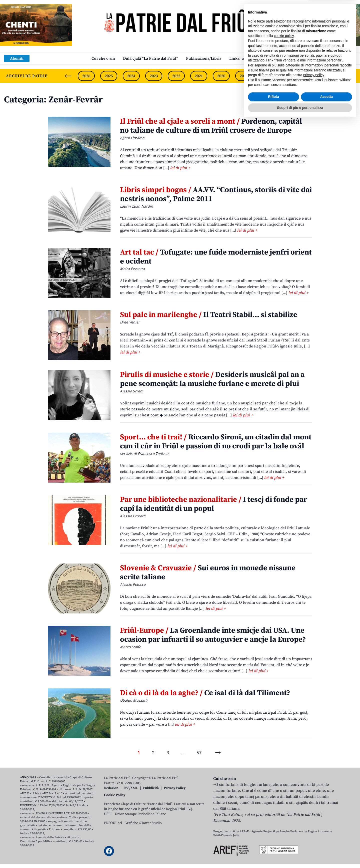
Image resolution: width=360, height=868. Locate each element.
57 (199, 753)
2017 (289, 76)
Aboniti (17, 58)
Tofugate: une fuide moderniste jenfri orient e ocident (216, 257)
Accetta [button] (327, 844)
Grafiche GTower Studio (143, 823)
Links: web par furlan (249, 58)
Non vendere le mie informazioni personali (308, 807)
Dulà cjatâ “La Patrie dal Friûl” (150, 58)
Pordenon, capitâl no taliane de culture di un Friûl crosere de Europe (211, 126)
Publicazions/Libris (204, 58)
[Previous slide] (68, 76)
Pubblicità (151, 788)
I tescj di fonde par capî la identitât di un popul (213, 504)
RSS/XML (131, 788)
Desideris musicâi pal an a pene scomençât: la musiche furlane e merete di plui (212, 379)
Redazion (111, 788)
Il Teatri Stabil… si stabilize (209, 315)
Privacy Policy (175, 788)
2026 (86, 76)
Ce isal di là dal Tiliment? (205, 693)
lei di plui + (180, 168)
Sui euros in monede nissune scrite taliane (208, 573)
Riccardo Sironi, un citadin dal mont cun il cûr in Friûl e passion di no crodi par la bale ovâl (216, 442)
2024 (131, 76)
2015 (334, 76)
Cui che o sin (103, 58)
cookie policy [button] (284, 783)
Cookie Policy (115, 795)
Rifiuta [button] (273, 844)
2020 (221, 76)
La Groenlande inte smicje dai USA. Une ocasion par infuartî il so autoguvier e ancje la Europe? (213, 635)
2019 (244, 76)
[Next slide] (352, 76)
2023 (154, 76)
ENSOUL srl (113, 823)
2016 (311, 76)
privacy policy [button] (314, 822)
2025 (109, 76)
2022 (176, 76)
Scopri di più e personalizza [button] (300, 854)
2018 (266, 76)
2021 (199, 76)
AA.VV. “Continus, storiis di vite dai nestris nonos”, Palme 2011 (216, 194)
